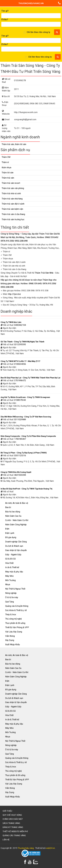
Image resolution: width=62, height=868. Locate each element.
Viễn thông (10, 636)
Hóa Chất (9, 563)
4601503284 (20, 475)
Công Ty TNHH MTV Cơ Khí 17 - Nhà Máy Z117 (20, 361)
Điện (7, 529)
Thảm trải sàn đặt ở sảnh (13, 204)
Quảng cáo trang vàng (14, 836)
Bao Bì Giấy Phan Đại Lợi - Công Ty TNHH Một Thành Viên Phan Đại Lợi (30, 378)
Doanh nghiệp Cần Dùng (16, 542)
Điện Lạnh (10, 533)
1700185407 (20, 439)
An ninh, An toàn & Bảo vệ (17, 503)
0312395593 (20, 344)
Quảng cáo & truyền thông (17, 606)
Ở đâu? (5, 20)
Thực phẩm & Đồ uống (15, 623)
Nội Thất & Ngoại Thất (15, 589)
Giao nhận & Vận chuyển (16, 550)
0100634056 (20, 364)
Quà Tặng (10, 602)
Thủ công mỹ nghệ (13, 619)
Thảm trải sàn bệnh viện (12, 209)
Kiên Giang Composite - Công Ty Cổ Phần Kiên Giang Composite (28, 436)
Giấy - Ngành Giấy (13, 555)
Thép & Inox (11, 614)
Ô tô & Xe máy (12, 597)
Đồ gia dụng (11, 537)
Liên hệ (6, 840)
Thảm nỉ (5, 162)
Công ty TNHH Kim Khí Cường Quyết (16, 472)
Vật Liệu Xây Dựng (14, 632)
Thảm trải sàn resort (11, 183)
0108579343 (20, 400)
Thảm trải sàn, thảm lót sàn (14, 144)
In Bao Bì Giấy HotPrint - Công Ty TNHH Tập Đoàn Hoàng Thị (27, 489)
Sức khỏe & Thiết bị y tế (16, 610)
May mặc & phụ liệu (14, 572)
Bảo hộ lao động (13, 512)
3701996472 (20, 380)
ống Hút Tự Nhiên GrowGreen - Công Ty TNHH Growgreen (25, 397)
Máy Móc (9, 576)
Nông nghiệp (11, 593)
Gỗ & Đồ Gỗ (10, 559)
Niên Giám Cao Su (13, 516)
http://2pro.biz (14, 294)
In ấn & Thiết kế (12, 567)
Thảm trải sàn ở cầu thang (13, 214)
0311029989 (20, 420)
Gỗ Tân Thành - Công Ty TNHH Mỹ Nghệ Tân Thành (22, 342)
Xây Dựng (10, 640)
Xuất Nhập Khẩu (13, 645)
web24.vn (50, 848)
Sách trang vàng (11, 823)
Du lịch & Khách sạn (14, 546)
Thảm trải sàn (8, 178)
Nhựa (8, 584)
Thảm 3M (6, 157)
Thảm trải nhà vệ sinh (11, 193)
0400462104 (20, 325)
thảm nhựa (6, 168)
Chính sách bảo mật (13, 819)
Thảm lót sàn (8, 173)
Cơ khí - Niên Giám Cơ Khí (17, 520)
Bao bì (8, 507)
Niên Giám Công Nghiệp (16, 525)
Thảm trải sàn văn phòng (13, 188)
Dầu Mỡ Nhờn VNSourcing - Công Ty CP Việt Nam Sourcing (26, 417)
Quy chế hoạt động (12, 815)
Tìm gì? (5, 11)
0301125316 (20, 456)
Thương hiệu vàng (26, 848)
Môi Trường (10, 580)
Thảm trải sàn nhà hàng (12, 199)
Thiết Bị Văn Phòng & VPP (17, 627)
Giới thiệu (7, 811)
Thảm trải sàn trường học (13, 219)
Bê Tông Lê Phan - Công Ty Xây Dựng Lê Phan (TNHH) (24, 453)
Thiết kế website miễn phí (15, 831)
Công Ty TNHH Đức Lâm (11, 322)
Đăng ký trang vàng (13, 827)
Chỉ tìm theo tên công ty (38, 32)
